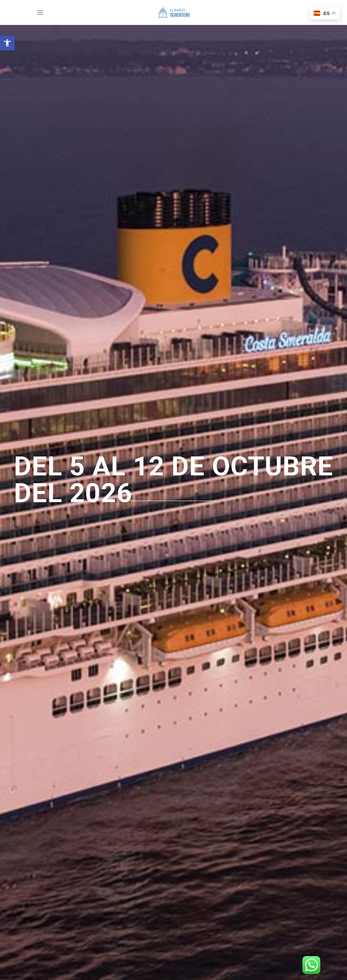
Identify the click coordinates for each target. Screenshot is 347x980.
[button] (7, 43)
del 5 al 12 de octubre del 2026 (173, 480)
